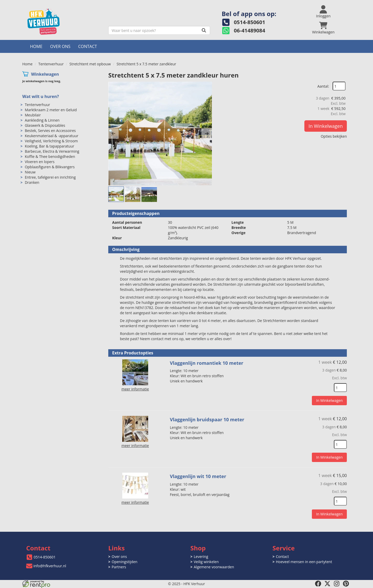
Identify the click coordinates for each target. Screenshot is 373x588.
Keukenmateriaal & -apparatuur (52, 136)
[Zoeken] (204, 30)
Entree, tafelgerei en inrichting (50, 177)
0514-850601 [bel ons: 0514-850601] (45, 557)
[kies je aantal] (340, 388)
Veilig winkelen (206, 562)
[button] (113, 134)
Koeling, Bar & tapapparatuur (50, 146)
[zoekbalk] (159, 30)
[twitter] (327, 584)
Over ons (60, 46)
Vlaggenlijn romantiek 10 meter (207, 363)
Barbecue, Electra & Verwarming (52, 151)
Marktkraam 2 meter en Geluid (51, 110)
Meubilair (33, 115)
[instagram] (337, 584)
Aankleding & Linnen (42, 120)
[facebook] (318, 584)
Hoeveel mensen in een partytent (304, 562)
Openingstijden (124, 562)
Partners (119, 567)
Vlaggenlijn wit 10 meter (198, 476)
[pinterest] (346, 584)
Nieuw (30, 172)
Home (36, 46)
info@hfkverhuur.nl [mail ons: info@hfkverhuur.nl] (50, 566)
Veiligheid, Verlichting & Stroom (51, 141)
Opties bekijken (334, 136)
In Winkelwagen (326, 126)
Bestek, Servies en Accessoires (50, 131)
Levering (201, 556)
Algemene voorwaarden (214, 567)
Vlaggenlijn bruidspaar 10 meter (207, 419)
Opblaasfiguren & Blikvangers (50, 167)
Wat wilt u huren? (41, 96)
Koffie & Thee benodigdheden (50, 156)
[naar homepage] (63, 22)
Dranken (32, 182)
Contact (88, 46)
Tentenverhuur (51, 64)
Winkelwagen (45, 74)
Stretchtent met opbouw (90, 64)
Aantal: (323, 86)
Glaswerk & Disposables (45, 125)
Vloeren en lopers (40, 162)
